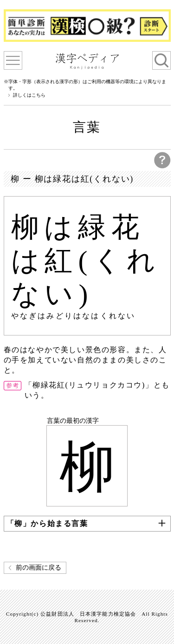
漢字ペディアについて (13, 60)
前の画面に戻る (39, 568)
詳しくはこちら (29, 95)
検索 (161, 60)
